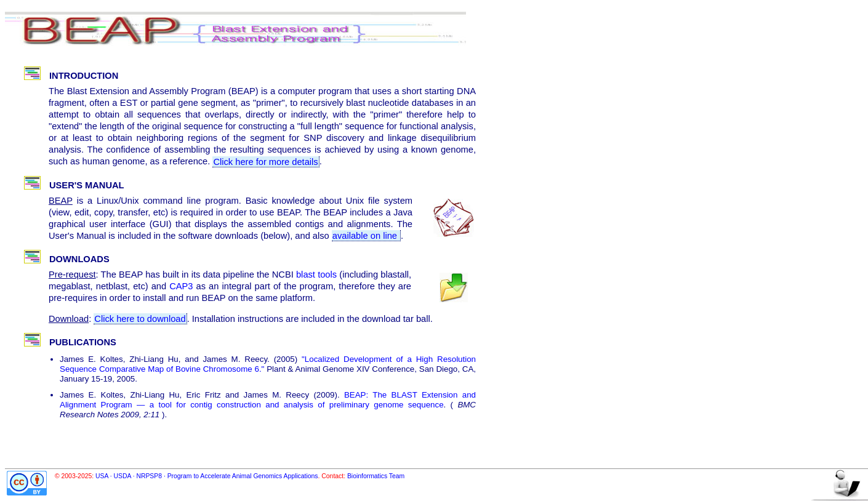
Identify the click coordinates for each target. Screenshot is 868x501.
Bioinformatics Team (376, 476)
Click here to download (140, 319)
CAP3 (181, 286)
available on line (366, 236)
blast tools (316, 275)
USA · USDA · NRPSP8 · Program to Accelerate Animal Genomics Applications (207, 476)
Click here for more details (265, 161)
